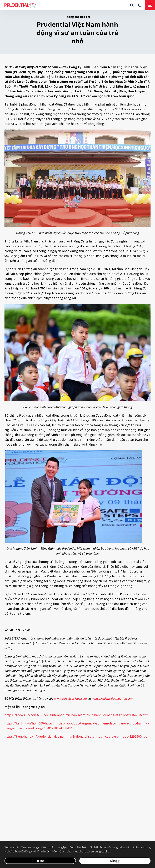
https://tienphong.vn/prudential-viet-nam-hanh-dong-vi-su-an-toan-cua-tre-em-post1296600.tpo (76, 736)
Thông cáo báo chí (77, 17)
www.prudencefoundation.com (113, 698)
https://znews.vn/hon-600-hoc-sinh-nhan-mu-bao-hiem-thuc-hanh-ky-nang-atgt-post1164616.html (77, 715)
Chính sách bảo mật (50, 851)
